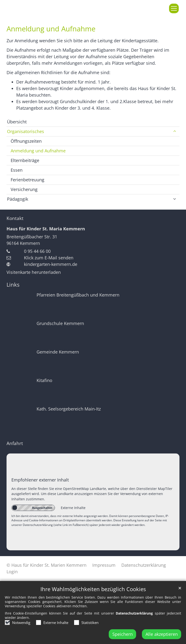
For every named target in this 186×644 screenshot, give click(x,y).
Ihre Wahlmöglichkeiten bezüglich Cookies (93, 598)
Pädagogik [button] (18, 199)
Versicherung (24, 189)
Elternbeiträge (25, 160)
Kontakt (15, 218)
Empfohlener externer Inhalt (40, 480)
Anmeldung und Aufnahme (51, 29)
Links (13, 285)
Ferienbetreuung (27, 180)
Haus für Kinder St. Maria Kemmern (46, 229)
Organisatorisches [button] (26, 131)
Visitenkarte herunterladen (34, 272)
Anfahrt (15, 443)
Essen (17, 170)
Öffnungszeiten (26, 141)
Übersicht (17, 122)
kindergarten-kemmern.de (51, 264)
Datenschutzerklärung (134, 622)
